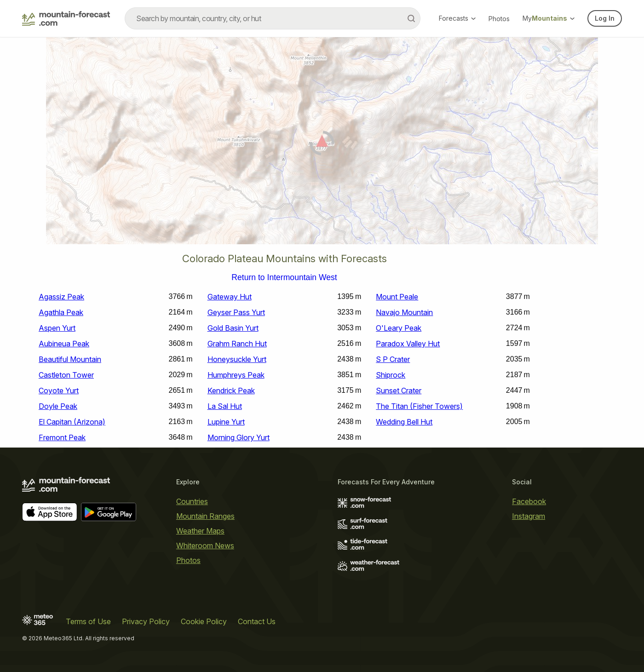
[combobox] (273, 18)
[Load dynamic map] (322, 144)
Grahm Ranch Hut (237, 344)
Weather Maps (200, 531)
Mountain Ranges (205, 516)
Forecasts (457, 18)
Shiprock (391, 375)
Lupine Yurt (226, 422)
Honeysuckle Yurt (237, 359)
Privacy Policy (146, 621)
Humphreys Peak (236, 375)
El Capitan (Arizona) (72, 422)
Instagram (529, 516)
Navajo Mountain (404, 312)
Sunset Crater (399, 391)
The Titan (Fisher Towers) (419, 406)
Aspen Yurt (57, 328)
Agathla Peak (61, 312)
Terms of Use (88, 621)
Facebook (529, 501)
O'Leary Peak (399, 328)
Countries (192, 501)
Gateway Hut (230, 297)
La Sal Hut (225, 406)
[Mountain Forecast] (66, 18)
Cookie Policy (204, 621)
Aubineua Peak (64, 344)
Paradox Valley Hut (408, 344)
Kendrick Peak (231, 391)
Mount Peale (397, 297)
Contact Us (257, 621)
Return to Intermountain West (284, 278)
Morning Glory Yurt (239, 437)
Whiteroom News (205, 546)
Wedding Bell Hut (404, 422)
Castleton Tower (66, 375)
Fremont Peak (62, 437)
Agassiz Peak (61, 297)
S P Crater (393, 359)
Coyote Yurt (59, 391)
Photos (499, 19)
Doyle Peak (58, 406)
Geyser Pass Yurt (236, 312)
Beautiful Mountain (70, 359)
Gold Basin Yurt (233, 328)
